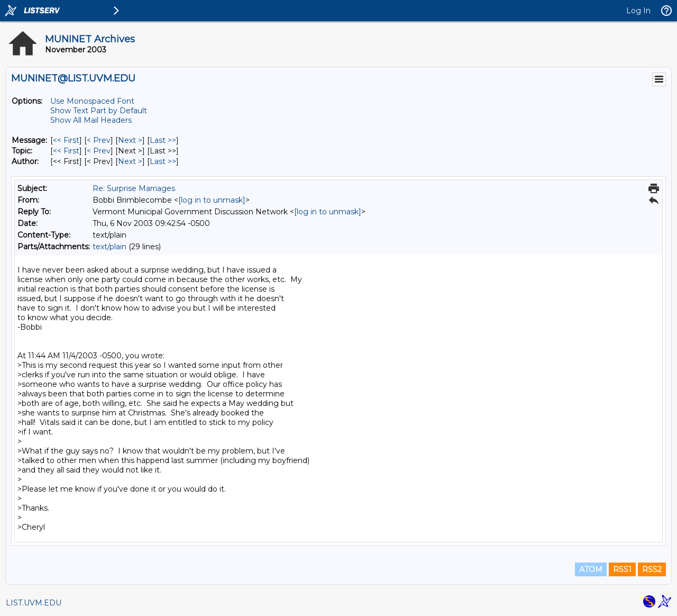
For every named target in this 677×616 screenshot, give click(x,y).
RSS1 (622, 569)
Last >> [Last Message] (163, 140)
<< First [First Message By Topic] (66, 151)
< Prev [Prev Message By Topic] (99, 151)
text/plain (109, 247)
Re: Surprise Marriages (134, 188)
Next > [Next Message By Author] (130, 161)
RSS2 (652, 569)
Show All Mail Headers (91, 120)
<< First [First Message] (66, 140)
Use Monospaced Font (92, 101)
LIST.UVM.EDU (34, 603)
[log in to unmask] (212, 200)
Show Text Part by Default (99, 111)
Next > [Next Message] (130, 140)
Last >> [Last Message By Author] (163, 161)
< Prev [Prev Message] (99, 140)
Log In (638, 11)
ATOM (591, 569)
